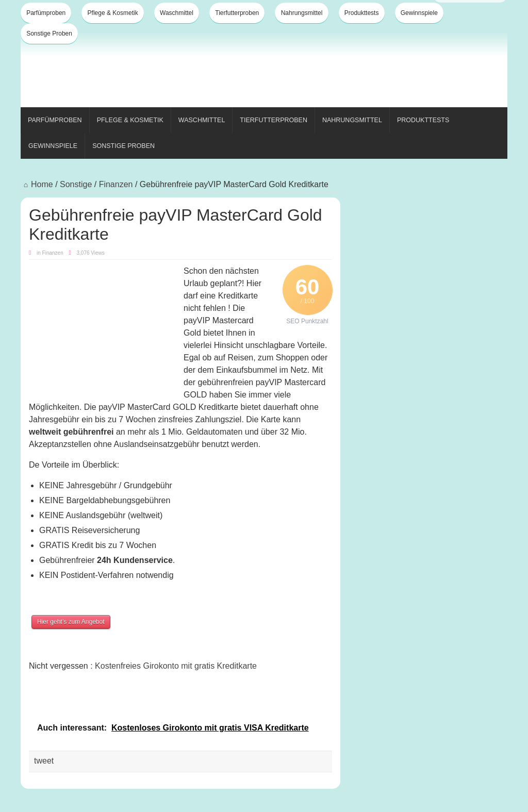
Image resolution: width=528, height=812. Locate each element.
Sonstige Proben (49, 34)
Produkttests (362, 13)
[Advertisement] (320, 71)
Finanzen (116, 184)
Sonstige (76, 184)
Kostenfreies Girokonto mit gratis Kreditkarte (176, 666)
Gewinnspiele (419, 13)
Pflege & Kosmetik (113, 13)
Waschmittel (177, 13)
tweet (44, 761)
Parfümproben (46, 13)
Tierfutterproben (237, 13)
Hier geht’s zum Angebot (71, 622)
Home (37, 184)
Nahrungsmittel (302, 13)
